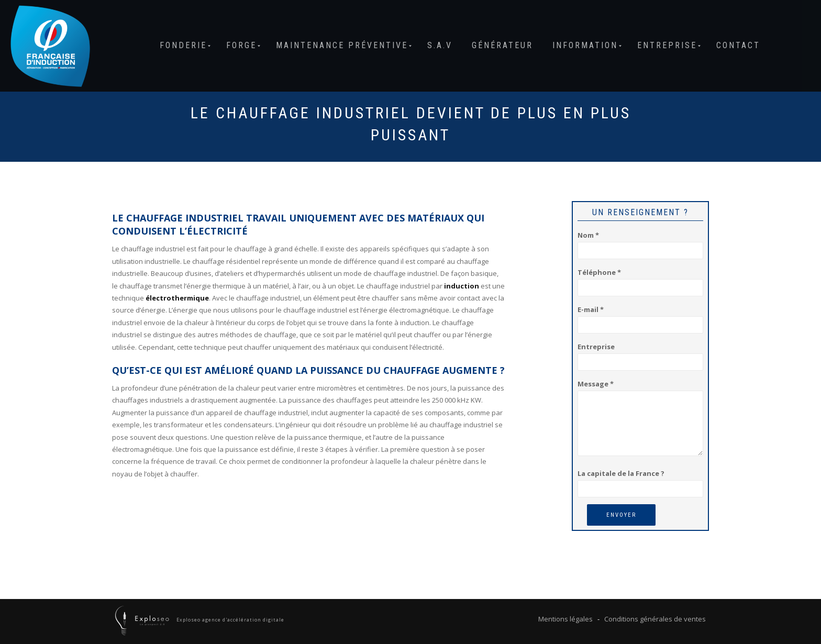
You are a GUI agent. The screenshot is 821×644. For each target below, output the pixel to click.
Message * (640, 419)
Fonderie (183, 45)
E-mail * (640, 317)
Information (585, 45)
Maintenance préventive (342, 45)
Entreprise (667, 45)
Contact (738, 45)
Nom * (640, 243)
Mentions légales (565, 619)
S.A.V (440, 45)
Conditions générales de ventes (655, 619)
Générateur (502, 45)
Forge (241, 45)
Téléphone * (640, 280)
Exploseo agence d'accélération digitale (230, 620)
